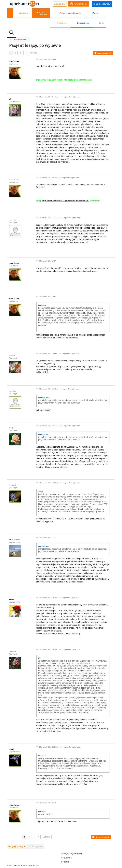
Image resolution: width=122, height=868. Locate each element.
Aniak (40, 492)
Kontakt (65, 862)
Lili (10, 99)
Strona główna (36, 847)
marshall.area (14, 62)
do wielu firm (42, 13)
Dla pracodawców (102, 4)
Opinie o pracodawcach (70, 13)
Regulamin (66, 858)
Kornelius (42, 305)
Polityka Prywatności (71, 854)
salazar (12, 600)
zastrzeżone (35, 866)
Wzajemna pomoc (20, 39)
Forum (95, 13)
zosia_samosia (15, 540)
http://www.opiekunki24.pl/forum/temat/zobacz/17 (66, 201)
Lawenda (42, 756)
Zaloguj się (60, 4)
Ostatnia (33, 53)
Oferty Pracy (25, 13)
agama (12, 749)
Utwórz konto (79, 4)
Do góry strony (16, 847)
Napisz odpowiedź (105, 53)
